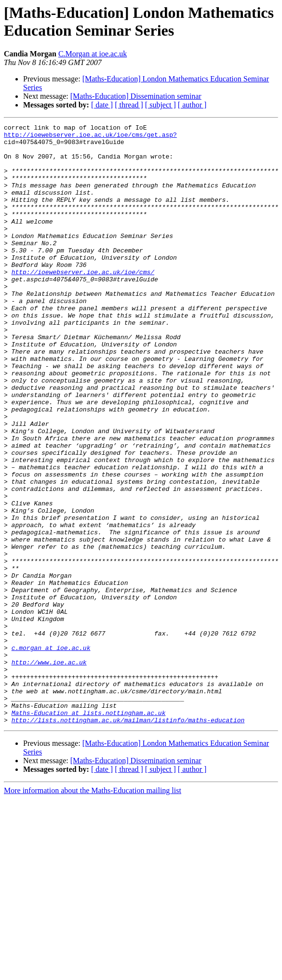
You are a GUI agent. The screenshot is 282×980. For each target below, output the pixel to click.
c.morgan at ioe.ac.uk (51, 753)
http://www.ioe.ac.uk (49, 770)
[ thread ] (129, 105)
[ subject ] (161, 105)
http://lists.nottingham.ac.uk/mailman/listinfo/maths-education (128, 840)
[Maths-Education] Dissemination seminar (136, 96)
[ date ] (102, 105)
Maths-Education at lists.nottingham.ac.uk (89, 831)
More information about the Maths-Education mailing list (93, 910)
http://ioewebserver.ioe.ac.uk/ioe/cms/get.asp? (90, 137)
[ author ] (192, 105)
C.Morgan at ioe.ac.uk (93, 54)
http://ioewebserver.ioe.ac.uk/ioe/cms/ (83, 302)
